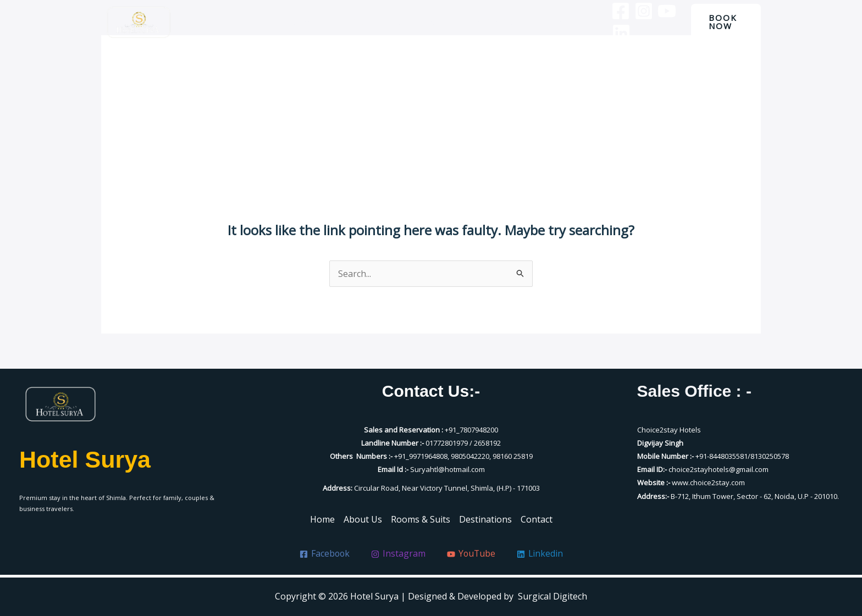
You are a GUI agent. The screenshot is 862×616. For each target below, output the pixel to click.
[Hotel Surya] (139, 22)
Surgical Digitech (552, 596)
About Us (354, 22)
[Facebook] (612, 11)
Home (305, 22)
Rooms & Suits (421, 22)
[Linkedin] (612, 33)
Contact (554, 22)
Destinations (494, 22)
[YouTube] (658, 11)
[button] (724, 22)
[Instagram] (635, 11)
